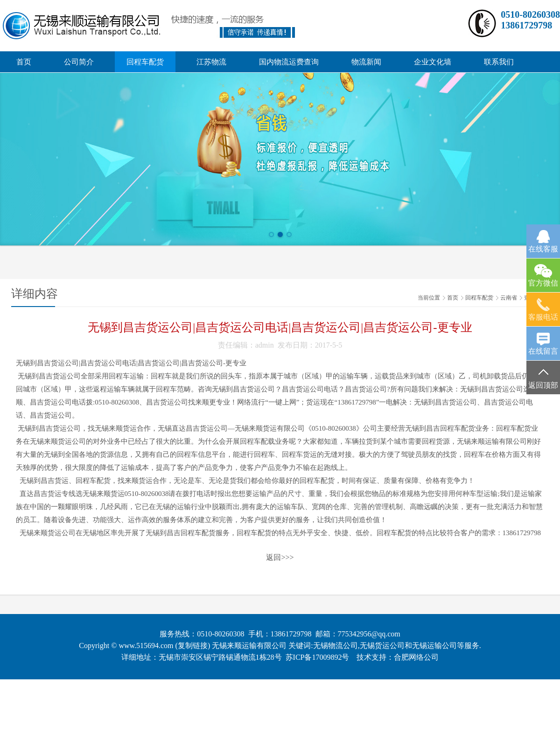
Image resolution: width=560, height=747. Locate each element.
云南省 (509, 298)
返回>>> (280, 557)
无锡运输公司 (434, 646)
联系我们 (499, 62)
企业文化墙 (433, 62)
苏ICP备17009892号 (318, 657)
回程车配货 (145, 62)
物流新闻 (366, 62)
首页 (24, 62)
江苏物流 (211, 62)
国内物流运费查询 (289, 62)
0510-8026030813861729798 (530, 20)
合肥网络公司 (416, 657)
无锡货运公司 (382, 646)
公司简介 (79, 62)
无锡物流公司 (336, 646)
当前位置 (429, 298)
